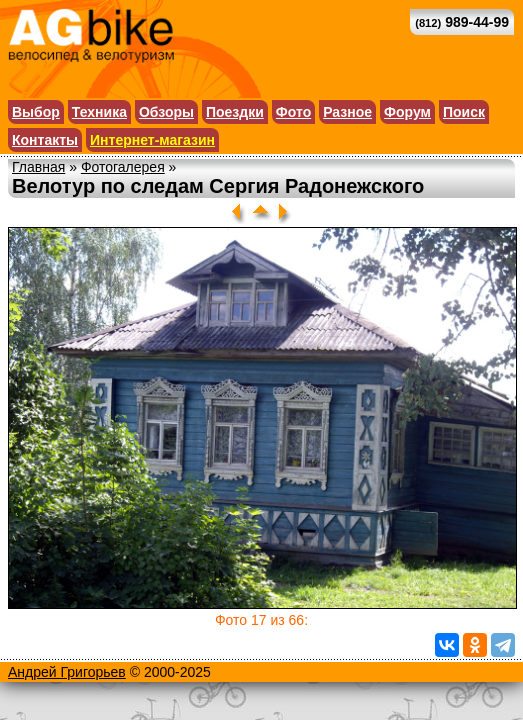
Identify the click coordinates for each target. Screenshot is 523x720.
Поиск (464, 112)
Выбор (36, 112)
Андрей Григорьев (67, 672)
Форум (407, 112)
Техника (99, 112)
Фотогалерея (123, 167)
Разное (347, 112)
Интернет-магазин (152, 140)
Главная (38, 167)
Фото (293, 112)
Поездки (235, 112)
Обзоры (166, 112)
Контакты (45, 140)
